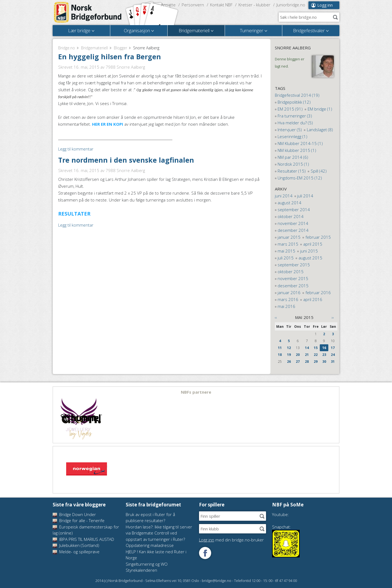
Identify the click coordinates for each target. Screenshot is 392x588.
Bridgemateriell (94, 48)
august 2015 (310, 258)
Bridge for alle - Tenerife (79, 520)
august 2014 (289, 203)
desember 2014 (293, 230)
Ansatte (168, 5)
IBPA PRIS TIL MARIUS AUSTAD (83, 539)
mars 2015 (288, 244)
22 (316, 355)
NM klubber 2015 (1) (297, 150)
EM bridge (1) (320, 109)
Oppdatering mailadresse (150, 545)
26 (289, 362)
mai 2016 (286, 306)
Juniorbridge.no (291, 5)
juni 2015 (309, 251)
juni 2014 (284, 196)
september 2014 (294, 210)
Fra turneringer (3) (295, 116)
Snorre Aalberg (293, 48)
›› (333, 317)
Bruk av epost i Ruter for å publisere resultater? (150, 518)
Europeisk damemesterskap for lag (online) (86, 530)
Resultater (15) (292, 171)
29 (316, 362)
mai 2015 (286, 251)
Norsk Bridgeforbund (88, 12)
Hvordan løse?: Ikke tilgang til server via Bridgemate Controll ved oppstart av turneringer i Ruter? (159, 533)
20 (298, 355)
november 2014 (293, 223)
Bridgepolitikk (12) (294, 102)
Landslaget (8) (320, 130)
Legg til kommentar (76, 149)
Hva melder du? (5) (295, 123)
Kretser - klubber (254, 5)
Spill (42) (319, 171)
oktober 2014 (291, 216)
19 (289, 355)
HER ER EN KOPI (108, 124)
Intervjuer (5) (290, 130)
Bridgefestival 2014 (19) (297, 95)
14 (307, 348)
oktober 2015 (291, 272)
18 (280, 355)
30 (324, 362)
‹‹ (276, 317)
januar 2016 (289, 292)
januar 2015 (289, 237)
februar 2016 (318, 292)
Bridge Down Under (74, 514)
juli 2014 (305, 196)
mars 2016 (288, 299)
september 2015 (294, 265)
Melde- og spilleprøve (76, 552)
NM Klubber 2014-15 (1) (300, 143)
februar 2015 (318, 237)
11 (280, 348)
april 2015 (313, 244)
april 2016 (313, 299)
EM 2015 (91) (290, 109)
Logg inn (325, 5)
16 (324, 348)
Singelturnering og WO (147, 564)
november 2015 (293, 278)
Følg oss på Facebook (205, 553)
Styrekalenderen (141, 570)
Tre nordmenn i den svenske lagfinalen (126, 160)
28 (307, 362)
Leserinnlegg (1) (292, 136)
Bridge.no (67, 48)
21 (307, 355)
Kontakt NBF (221, 5)
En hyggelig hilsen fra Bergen (110, 57)
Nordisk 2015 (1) (293, 164)
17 (333, 348)
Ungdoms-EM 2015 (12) (300, 178)
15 (316, 348)
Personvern (193, 5)
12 (289, 348)
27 (298, 362)
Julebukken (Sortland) (76, 545)
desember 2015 (293, 286)
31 (333, 362)
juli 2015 (286, 258)
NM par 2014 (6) (293, 157)
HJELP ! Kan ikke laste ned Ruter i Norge (156, 555)
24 (333, 355)
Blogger (120, 48)
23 (324, 355)
